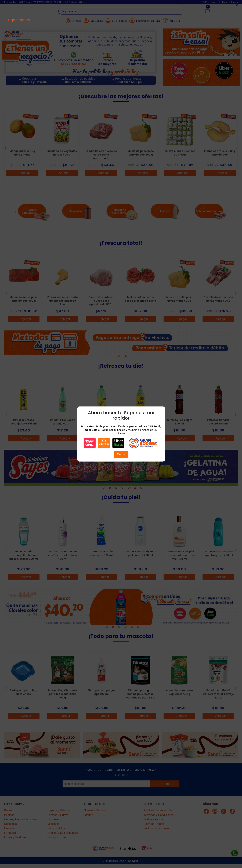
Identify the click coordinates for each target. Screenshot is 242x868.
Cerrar (121, 454)
